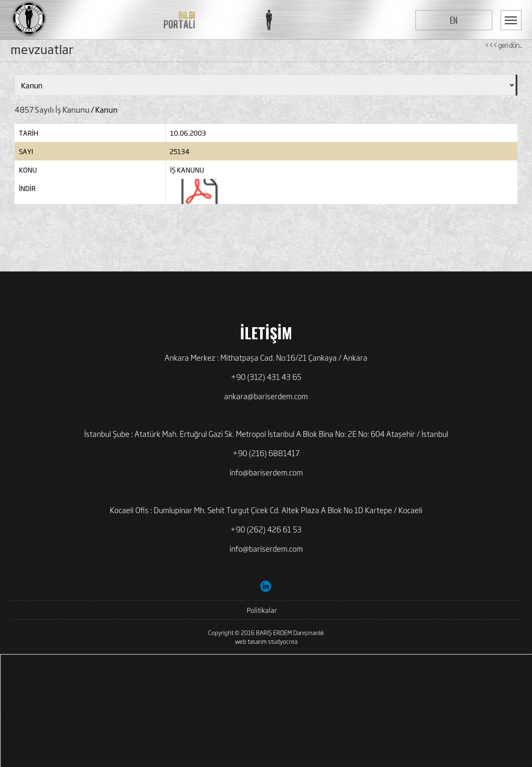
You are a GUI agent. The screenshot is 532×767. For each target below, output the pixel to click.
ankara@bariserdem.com (266, 396)
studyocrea (283, 641)
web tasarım (251, 641)
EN (454, 20)
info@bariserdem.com (266, 472)
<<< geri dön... (503, 45)
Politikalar (262, 610)
